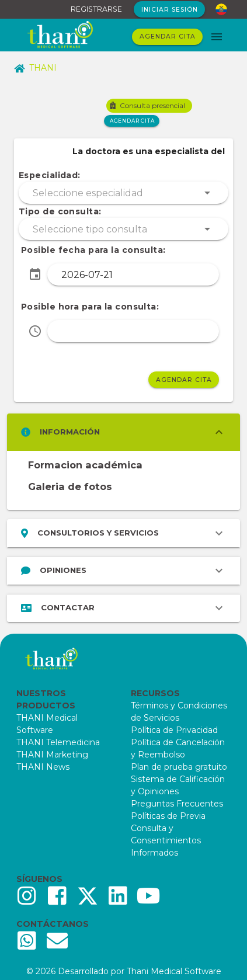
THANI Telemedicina (58, 742)
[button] (123, 193)
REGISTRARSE (96, 9)
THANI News (43, 767)
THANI (35, 68)
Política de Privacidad (174, 730)
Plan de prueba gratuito (179, 767)
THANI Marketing (52, 755)
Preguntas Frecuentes (177, 804)
